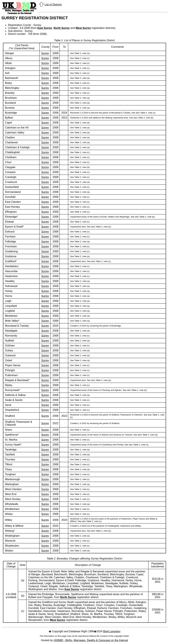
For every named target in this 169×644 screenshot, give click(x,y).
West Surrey (83, 28)
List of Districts (53, 5)
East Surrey (45, 28)
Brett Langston (112, 631)
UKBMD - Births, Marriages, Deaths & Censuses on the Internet (91, 640)
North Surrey (62, 28)
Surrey (45, 53)
